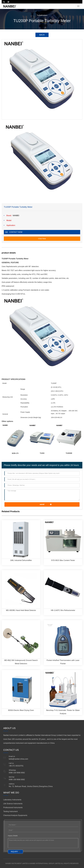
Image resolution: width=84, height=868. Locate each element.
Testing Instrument (10, 811)
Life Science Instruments (13, 804)
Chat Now (42, 239)
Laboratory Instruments (12, 800)
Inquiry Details (13, 836)
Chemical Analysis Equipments (15, 815)
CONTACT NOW (16, 232)
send (42, 504)
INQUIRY (14, 852)
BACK (42, 35)
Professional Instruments (13, 808)
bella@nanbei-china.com (18, 759)
